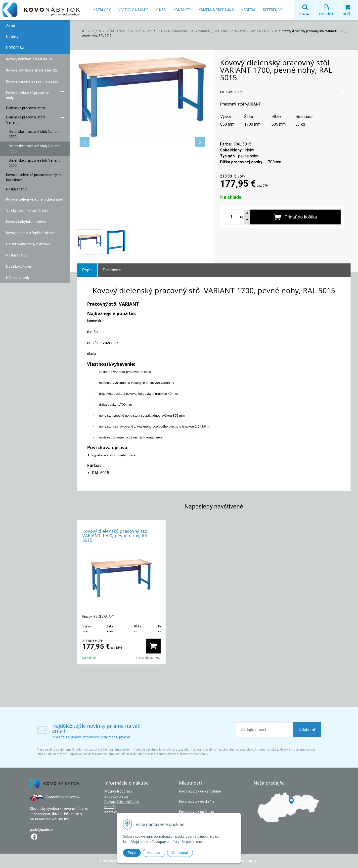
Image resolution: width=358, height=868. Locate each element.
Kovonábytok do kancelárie (200, 791)
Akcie (11, 26)
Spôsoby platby (116, 796)
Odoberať (307, 730)
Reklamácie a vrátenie (122, 802)
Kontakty (182, 10)
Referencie (273, 10)
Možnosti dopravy (118, 791)
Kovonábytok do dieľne (197, 801)
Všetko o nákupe (133, 10)
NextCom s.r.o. (249, 861)
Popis (87, 270)
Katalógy (102, 10)
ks (242, 217)
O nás (161, 10)
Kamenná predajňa (216, 10)
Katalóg (110, 807)
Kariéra (248, 10)
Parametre (112, 270)
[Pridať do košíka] (295, 217)
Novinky (12, 37)
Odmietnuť (180, 853)
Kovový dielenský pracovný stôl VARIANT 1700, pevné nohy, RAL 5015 (116, 536)
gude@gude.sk (42, 830)
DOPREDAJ (15, 48)
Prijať (132, 853)
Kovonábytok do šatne (196, 812)
